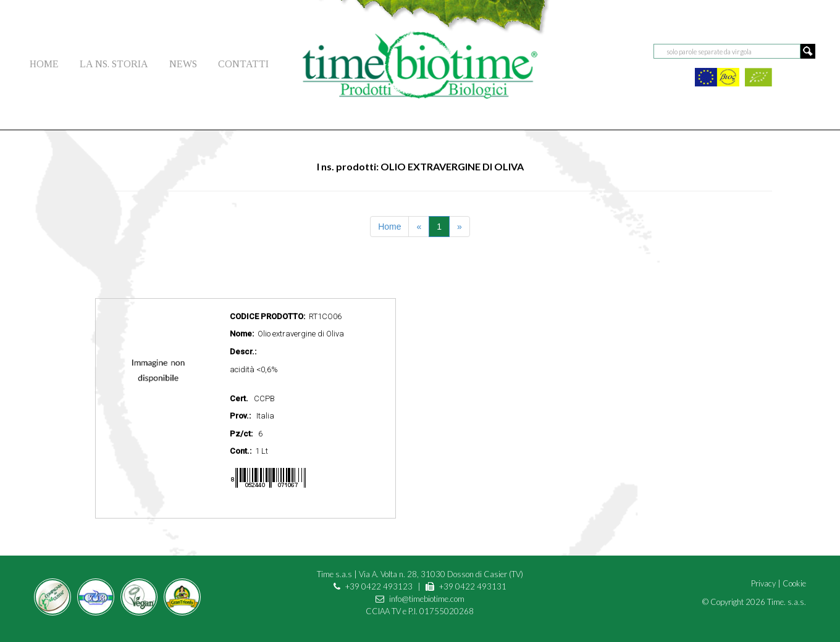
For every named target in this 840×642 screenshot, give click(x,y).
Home (389, 227)
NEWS (183, 64)
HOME (44, 64)
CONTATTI (243, 64)
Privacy (763, 583)
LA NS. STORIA (114, 64)
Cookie (794, 583)
